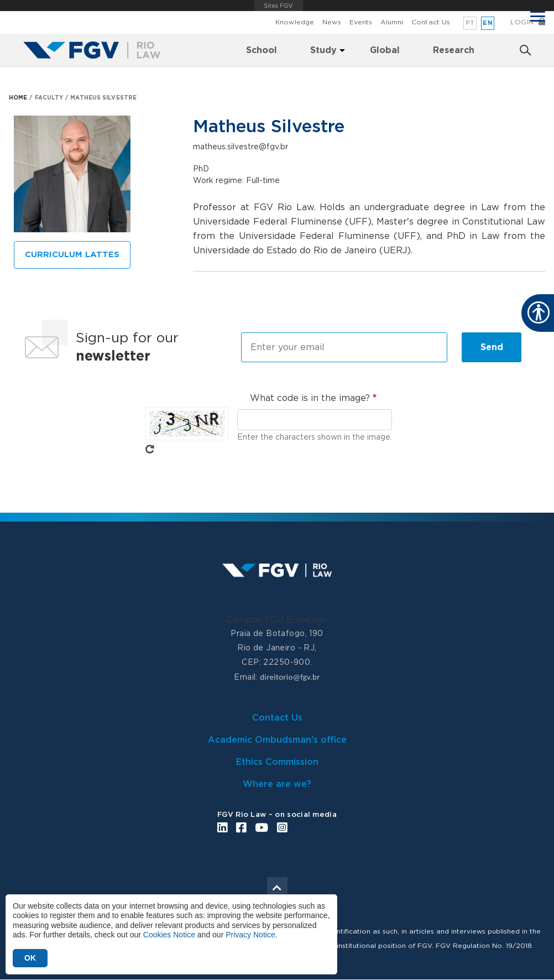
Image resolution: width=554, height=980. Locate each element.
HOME (18, 98)
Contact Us (431, 22)
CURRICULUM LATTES (72, 255)
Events (361, 22)
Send (492, 347)
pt (470, 23)
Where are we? (277, 784)
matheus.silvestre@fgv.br (241, 147)
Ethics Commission (277, 762)
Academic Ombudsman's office (277, 740)
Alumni (392, 22)
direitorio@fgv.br (290, 677)
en (488, 23)
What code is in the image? (310, 398)
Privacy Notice (250, 935)
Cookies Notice (169, 935)
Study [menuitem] (323, 50)
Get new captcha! (150, 449)
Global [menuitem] (385, 50)
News (331, 22)
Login (522, 22)
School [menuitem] (262, 50)
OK (30, 958)
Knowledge (295, 22)
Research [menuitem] (454, 50)
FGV (279, 6)
